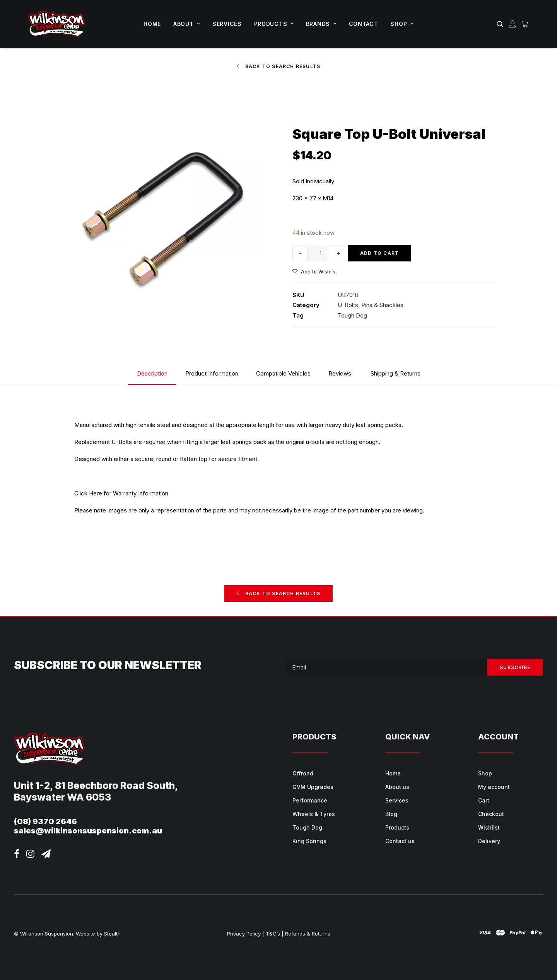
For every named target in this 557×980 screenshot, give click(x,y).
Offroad (303, 773)
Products (274, 24)
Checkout (491, 814)
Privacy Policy (244, 934)
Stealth (112, 934)
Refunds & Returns (308, 934)
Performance (310, 800)
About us (397, 787)
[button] (501, 24)
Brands (321, 24)
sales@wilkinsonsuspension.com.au (88, 831)
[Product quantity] (318, 253)
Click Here (88, 493)
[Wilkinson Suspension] (57, 24)
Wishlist (489, 827)
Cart (484, 800)
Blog (391, 814)
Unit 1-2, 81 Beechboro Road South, (96, 785)
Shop (402, 24)
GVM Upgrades (313, 787)
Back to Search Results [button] (279, 66)
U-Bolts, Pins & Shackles (371, 305)
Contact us (400, 841)
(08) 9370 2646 (45, 821)
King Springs (309, 841)
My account (494, 787)
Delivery (489, 841)
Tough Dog (352, 315)
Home (152, 24)
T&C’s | (275, 934)
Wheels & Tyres (314, 814)
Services (227, 24)
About (187, 24)
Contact (364, 24)
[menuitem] (152, 24)
